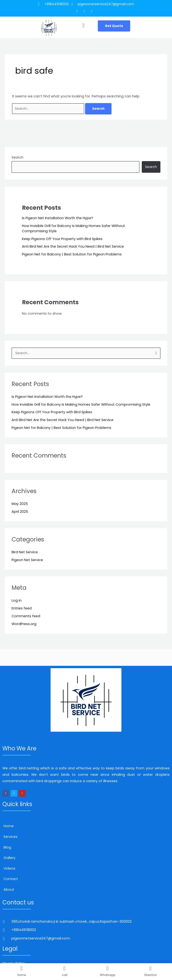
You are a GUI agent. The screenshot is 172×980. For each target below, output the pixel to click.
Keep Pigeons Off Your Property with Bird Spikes (62, 239)
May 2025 (20, 504)
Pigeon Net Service (27, 560)
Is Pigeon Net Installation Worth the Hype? (58, 218)
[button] (84, 26)
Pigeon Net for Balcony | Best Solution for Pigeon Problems (72, 254)
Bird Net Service (25, 552)
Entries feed (22, 608)
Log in (17, 600)
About (9, 889)
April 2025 (20, 512)
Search (17, 157)
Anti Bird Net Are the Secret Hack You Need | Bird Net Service (73, 246)
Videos (9, 868)
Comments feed (26, 616)
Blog (7, 847)
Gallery (9, 858)
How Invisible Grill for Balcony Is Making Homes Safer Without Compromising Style (81, 404)
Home (9, 826)
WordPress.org (24, 624)
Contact (11, 879)
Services (11, 837)
